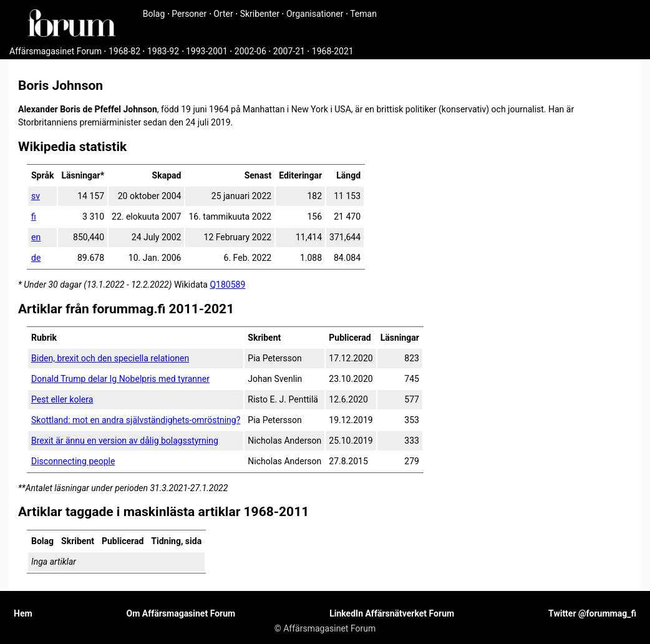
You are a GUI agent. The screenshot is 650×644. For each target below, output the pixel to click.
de (36, 258)
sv (36, 196)
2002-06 (250, 51)
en (36, 237)
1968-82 (124, 51)
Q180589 (227, 285)
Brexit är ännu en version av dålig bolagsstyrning (125, 441)
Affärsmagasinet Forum (56, 51)
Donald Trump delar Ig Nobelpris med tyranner (120, 379)
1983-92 (163, 51)
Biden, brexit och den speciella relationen (110, 358)
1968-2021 (333, 51)
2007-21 (289, 51)
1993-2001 (207, 51)
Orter (223, 14)
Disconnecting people (73, 461)
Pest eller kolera (62, 399)
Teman (363, 14)
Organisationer (315, 14)
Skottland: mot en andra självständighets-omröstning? (136, 420)
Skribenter (260, 14)
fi (34, 217)
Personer (189, 14)
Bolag (154, 14)
